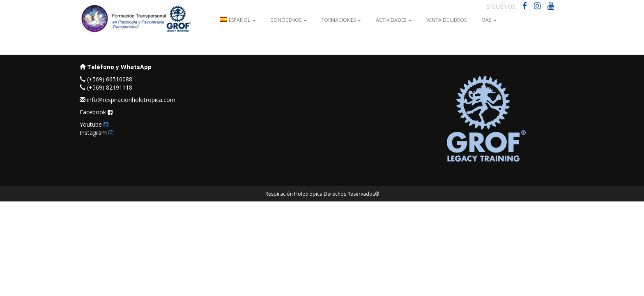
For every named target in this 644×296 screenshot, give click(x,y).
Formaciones (341, 20)
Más (489, 20)
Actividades (394, 20)
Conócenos (289, 20)
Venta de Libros (446, 20)
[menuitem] (238, 20)
